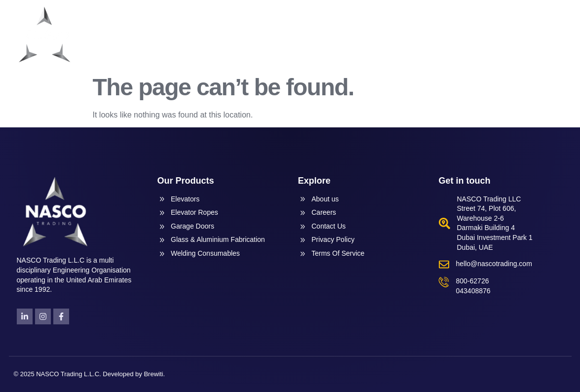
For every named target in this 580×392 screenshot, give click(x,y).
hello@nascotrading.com (494, 264)
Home (280, 34)
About (320, 34)
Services (431, 34)
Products (373, 34)
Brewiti (153, 374)
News (482, 34)
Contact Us (537, 34)
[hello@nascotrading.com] (444, 264)
